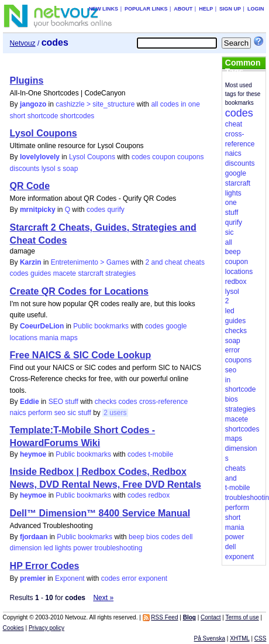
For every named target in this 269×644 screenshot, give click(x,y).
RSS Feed (164, 617)
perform (40, 413)
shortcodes (77, 116)
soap (70, 169)
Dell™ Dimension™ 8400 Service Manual (100, 513)
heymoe (33, 454)
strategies (120, 273)
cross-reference (163, 402)
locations (24, 338)
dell (187, 537)
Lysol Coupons (44, 133)
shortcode (43, 116)
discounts (25, 169)
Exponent (70, 578)
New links (104, 9)
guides (41, 273)
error (129, 578)
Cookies (13, 628)
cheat (173, 262)
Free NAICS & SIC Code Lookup (81, 355)
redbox (159, 495)
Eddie (30, 402)
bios (153, 537)
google (176, 326)
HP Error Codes (45, 566)
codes (170, 104)
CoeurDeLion (42, 326)
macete (65, 273)
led (49, 548)
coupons (190, 157)
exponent (153, 578)
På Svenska (210, 638)
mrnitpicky (38, 210)
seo (60, 413)
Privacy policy (46, 628)
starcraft (90, 273)
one (194, 104)
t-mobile (161, 454)
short (18, 116)
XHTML (240, 638)
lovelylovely (40, 157)
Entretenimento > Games (90, 262)
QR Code (30, 186)
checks (106, 402)
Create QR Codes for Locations (79, 291)
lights (63, 548)
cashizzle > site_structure (95, 104)
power (83, 548)
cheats (194, 262)
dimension (26, 548)
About (183, 9)
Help (206, 9)
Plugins (27, 80)
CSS (261, 638)
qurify (115, 210)
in (183, 104)
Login (256, 9)
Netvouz (23, 43)
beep (137, 537)
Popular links (146, 9)
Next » (103, 598)
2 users (115, 413)
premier (33, 578)
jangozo (33, 104)
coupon (163, 157)
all (154, 104)
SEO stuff (63, 402)
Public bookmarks (101, 326)
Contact (211, 617)
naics (18, 413)
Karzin (31, 262)
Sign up (230, 9)
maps (69, 338)
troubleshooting (118, 548)
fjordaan (34, 537)
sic (72, 413)
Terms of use (242, 617)
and (157, 262)
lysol (49, 169)
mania (49, 338)
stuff (84, 413)
